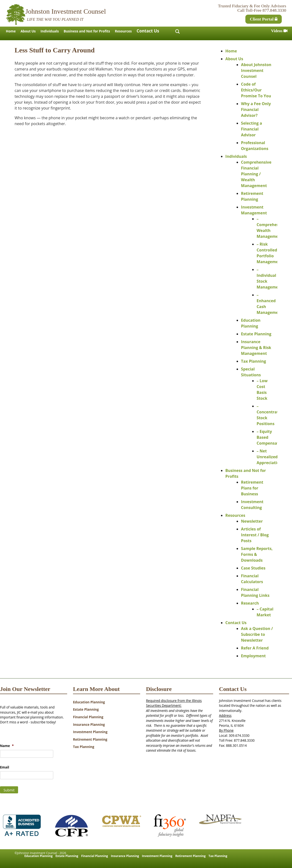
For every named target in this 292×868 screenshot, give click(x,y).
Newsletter (252, 521)
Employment (253, 656)
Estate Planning (256, 334)
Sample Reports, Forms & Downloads (257, 554)
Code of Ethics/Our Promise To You (256, 90)
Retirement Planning (90, 739)
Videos (279, 31)
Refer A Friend (255, 648)
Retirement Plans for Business (252, 488)
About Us (28, 31)
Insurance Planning (89, 724)
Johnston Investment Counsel (66, 11)
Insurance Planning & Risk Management (256, 348)
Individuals (50, 31)
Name (7, 746)
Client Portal (264, 19)
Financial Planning (88, 717)
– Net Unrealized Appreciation (269, 457)
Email (5, 767)
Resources (123, 31)
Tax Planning (253, 361)
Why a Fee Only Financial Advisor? (256, 110)
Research (250, 603)
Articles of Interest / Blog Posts (255, 535)
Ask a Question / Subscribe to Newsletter (257, 634)
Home (11, 31)
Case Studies (253, 568)
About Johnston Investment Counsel (256, 70)
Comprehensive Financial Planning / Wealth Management (256, 174)
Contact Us (148, 31)
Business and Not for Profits (87, 31)
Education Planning (89, 702)
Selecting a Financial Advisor (251, 129)
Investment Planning (90, 732)
